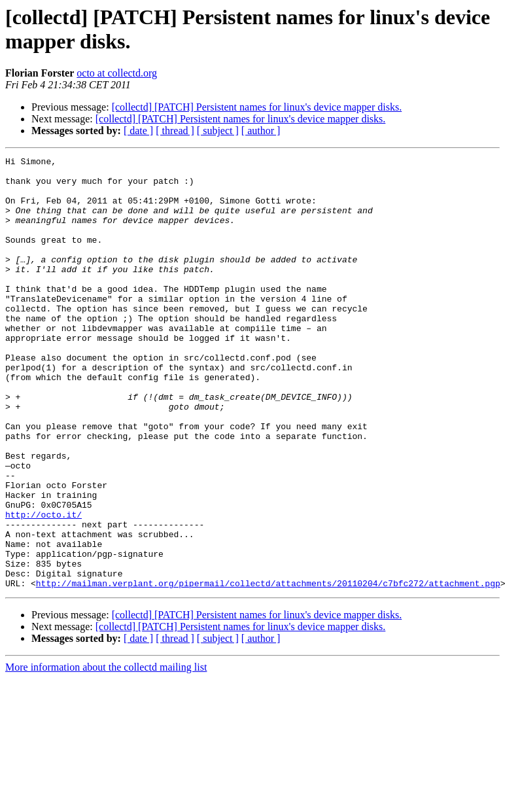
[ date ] (138, 131)
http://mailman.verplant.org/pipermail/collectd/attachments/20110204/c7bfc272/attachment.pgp (268, 669)
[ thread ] (175, 131)
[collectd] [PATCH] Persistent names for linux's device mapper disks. (257, 107)
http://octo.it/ (44, 587)
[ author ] (261, 131)
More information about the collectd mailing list (106, 753)
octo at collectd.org (117, 73)
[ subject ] (218, 131)
